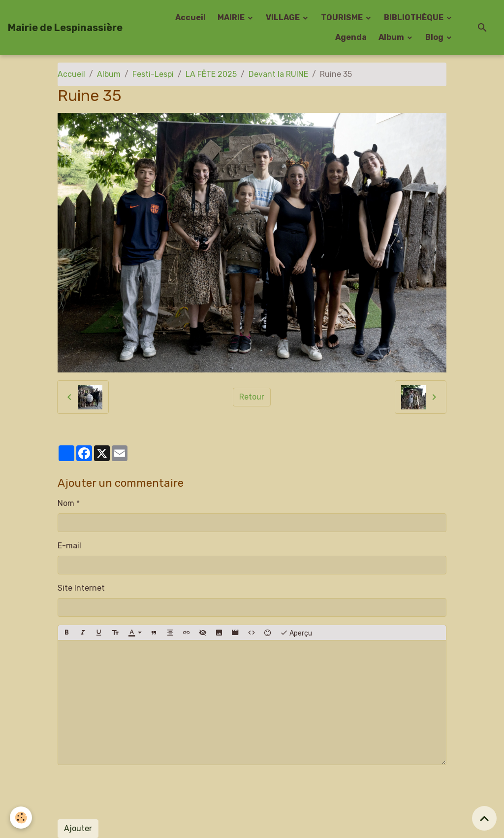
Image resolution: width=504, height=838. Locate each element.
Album (392, 37)
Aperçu (296, 633)
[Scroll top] (484, 818)
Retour (252, 397)
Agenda (351, 37)
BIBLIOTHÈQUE (414, 17)
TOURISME (343, 17)
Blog (435, 37)
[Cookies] (21, 818)
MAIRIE (232, 17)
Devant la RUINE (278, 74)
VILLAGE (283, 17)
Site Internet (81, 588)
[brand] (65, 28)
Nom (66, 503)
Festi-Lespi (153, 74)
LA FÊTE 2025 (211, 74)
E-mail (69, 546)
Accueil (190, 17)
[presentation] (132, 792)
